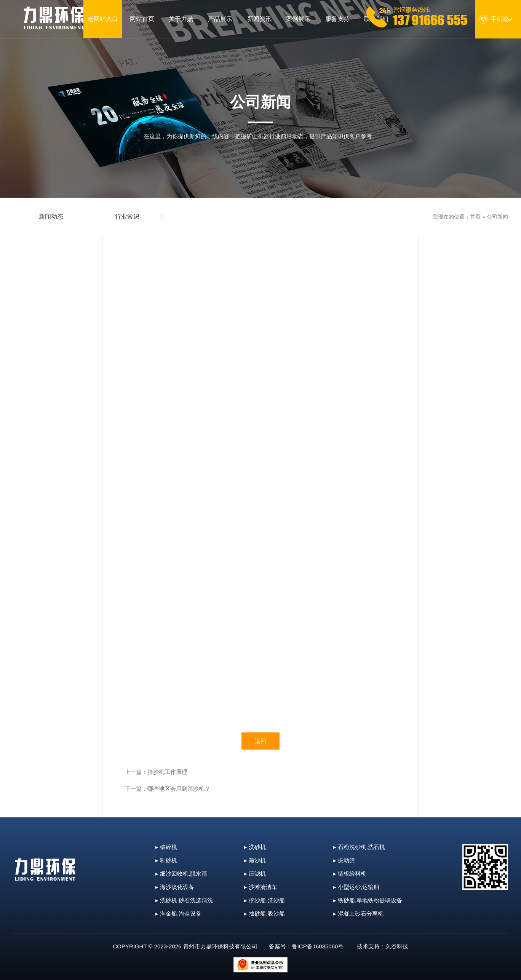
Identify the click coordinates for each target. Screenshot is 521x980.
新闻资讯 (259, 19)
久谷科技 (397, 946)
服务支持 (337, 19)
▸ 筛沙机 (255, 860)
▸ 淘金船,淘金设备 (178, 914)
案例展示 (298, 19)
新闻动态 (51, 217)
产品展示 (220, 19)
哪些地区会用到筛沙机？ (179, 789)
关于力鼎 (181, 19)
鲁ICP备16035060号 (318, 946)
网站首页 (142, 19)
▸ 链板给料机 (350, 874)
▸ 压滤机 (255, 874)
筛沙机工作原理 (167, 772)
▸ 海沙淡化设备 (175, 887)
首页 (475, 217)
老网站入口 (103, 19)
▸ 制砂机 (166, 860)
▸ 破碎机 (166, 847)
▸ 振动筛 (344, 860)
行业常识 (127, 217)
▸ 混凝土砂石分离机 (358, 914)
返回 (260, 741)
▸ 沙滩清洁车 (261, 887)
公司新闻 (497, 217)
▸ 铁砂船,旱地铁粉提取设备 (368, 900)
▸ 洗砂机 (255, 847)
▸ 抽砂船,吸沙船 (264, 914)
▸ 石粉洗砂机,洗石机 (359, 847)
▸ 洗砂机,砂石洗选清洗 (184, 900)
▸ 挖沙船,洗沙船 (264, 900)
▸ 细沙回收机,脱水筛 (181, 874)
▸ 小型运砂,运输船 (356, 887)
